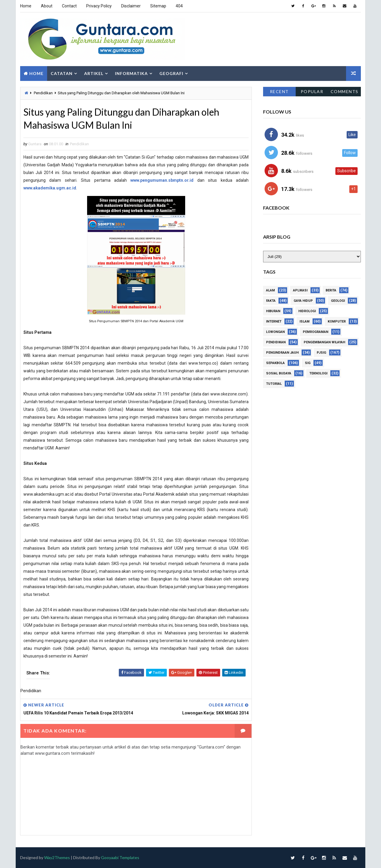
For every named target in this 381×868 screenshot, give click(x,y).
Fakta (271, 301)
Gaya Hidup (303, 301)
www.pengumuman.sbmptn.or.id (162, 180)
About (47, 6)
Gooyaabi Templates (120, 857)
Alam (270, 291)
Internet (274, 322)
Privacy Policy (99, 6)
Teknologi (318, 374)
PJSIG (321, 353)
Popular (312, 91)
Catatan (62, 73)
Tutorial (274, 384)
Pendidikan (43, 93)
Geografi (171, 73)
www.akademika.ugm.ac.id (50, 188)
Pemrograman (316, 332)
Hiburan (273, 311)
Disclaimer (131, 6)
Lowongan (275, 332)
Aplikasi (300, 291)
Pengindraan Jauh (282, 353)
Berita (331, 291)
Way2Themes (57, 857)
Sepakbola (275, 363)
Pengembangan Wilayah (324, 343)
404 (179, 6)
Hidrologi (307, 311)
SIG (308, 363)
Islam (305, 322)
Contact (69, 6)
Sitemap (158, 6)
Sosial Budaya (279, 374)
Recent (279, 91)
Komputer (337, 322)
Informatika (131, 73)
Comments (345, 91)
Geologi (338, 301)
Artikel (94, 73)
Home (26, 6)
